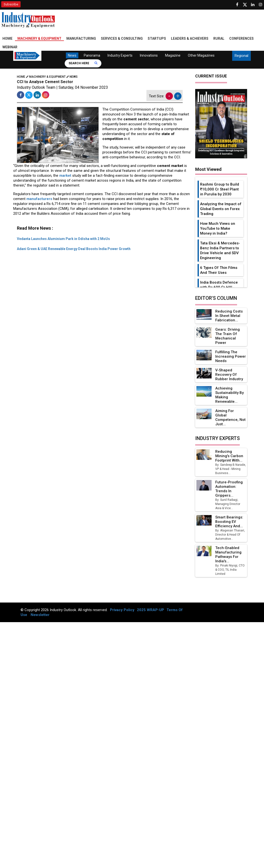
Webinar (10, 47)
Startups (157, 38)
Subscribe (11, 4)
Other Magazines (201, 55)
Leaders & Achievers (190, 38)
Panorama (92, 55)
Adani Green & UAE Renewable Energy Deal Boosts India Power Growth (74, 249)
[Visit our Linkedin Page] (253, 5)
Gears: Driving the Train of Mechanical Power (228, 336)
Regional (241, 56)
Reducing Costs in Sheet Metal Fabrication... (229, 316)
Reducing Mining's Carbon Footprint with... (229, 456)
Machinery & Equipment (39, 38)
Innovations (149, 55)
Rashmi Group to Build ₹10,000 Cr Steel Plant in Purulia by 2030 (220, 189)
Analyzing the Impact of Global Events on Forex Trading (221, 209)
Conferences (241, 38)
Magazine (173, 55)
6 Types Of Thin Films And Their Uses (219, 270)
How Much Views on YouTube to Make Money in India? (218, 228)
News (72, 55)
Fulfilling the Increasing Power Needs (231, 356)
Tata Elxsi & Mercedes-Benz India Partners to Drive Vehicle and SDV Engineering (220, 251)
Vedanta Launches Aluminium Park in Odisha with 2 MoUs (63, 239)
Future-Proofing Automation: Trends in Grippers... (229, 489)
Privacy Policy (122, 610)
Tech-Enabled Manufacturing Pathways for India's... (228, 554)
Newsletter (40, 615)
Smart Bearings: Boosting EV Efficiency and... (229, 522)
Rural (219, 38)
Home (7, 38)
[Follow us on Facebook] (237, 5)
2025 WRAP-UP (150, 610)
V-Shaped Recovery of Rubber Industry (229, 375)
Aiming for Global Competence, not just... (230, 417)
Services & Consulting (122, 38)
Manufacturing (81, 38)
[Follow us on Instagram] (261, 5)
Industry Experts (120, 55)
